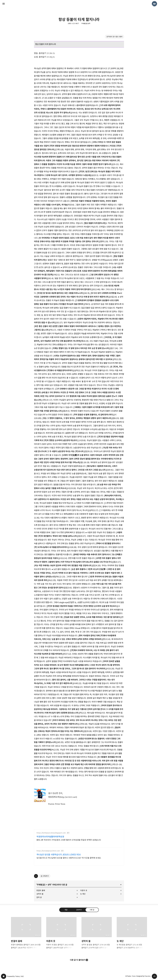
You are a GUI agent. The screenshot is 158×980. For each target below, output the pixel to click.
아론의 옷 (84, 890)
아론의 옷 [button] (61, 935)
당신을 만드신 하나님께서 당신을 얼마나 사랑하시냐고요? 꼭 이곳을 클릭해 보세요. (69, 858)
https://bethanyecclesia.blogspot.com (51, 833)
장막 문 (39, 897)
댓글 (66, 910)
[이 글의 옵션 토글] (36, 876)
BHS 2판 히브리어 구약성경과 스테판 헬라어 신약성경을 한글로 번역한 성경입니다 (69, 840)
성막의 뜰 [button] (97, 935)
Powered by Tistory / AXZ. (16, 976)
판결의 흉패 (41, 890)
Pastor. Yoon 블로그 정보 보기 (154, 4)
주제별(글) (41, 885)
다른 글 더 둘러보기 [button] (78, 960)
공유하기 (79, 910)
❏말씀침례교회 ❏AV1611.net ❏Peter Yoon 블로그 (4, 976)
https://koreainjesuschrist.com (48, 851)
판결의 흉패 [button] (26, 935)
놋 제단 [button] (132, 935)
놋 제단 (83, 894)
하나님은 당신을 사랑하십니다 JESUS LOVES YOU (59, 855)
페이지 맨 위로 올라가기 (154, 976)
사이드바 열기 (4, 4)
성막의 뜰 (40, 894)
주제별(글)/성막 (86, 23)
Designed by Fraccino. (144, 976)
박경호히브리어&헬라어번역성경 (50, 837)
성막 (49, 885)
